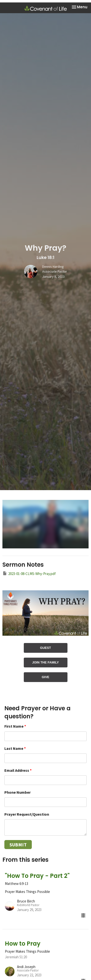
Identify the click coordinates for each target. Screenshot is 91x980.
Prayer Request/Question (27, 814)
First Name (15, 726)
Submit (18, 845)
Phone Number (17, 792)
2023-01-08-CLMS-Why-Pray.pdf (29, 573)
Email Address (18, 770)
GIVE (45, 677)
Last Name (15, 748)
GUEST (45, 648)
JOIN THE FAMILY (45, 662)
